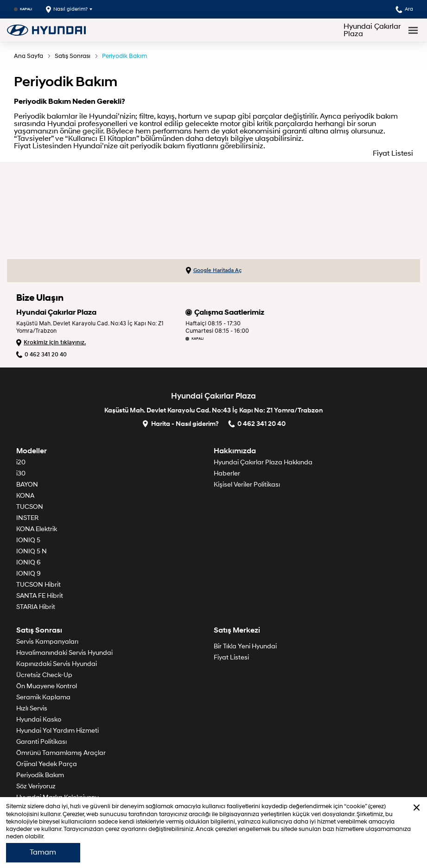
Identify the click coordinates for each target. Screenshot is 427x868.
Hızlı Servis (32, 708)
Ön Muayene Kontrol (47, 686)
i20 (21, 462)
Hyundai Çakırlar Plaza (372, 30)
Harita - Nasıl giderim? (180, 423)
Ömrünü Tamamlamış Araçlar (61, 753)
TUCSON (30, 507)
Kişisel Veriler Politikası (247, 485)
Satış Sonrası (73, 56)
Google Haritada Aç (214, 271)
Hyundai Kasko (39, 719)
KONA (25, 496)
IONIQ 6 (29, 562)
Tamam (43, 852)
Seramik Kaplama (43, 697)
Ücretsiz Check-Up (44, 675)
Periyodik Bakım (124, 56)
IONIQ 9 (29, 573)
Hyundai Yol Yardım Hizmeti (57, 731)
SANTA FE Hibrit (40, 596)
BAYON (27, 485)
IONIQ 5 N (32, 551)
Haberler (227, 473)
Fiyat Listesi (393, 153)
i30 (21, 473)
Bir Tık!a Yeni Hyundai (245, 646)
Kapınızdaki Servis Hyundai (57, 664)
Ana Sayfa (29, 56)
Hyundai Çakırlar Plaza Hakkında (263, 462)
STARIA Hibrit (36, 607)
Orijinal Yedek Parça (47, 764)
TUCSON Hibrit (38, 585)
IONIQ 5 (28, 540)
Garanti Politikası (41, 742)
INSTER (27, 518)
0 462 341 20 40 (41, 355)
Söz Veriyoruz (36, 786)
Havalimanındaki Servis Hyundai (64, 653)
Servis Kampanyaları (47, 642)
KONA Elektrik (37, 529)
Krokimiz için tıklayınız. (51, 343)
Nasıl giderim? (67, 10)
